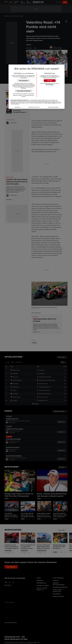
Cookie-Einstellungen (53, 107)
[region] (37, 87)
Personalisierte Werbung (24, 91)
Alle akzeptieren (24, 81)
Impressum (18, 107)
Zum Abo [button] (50, 81)
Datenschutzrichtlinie (34, 107)
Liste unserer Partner (50, 103)
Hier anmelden (50, 85)
